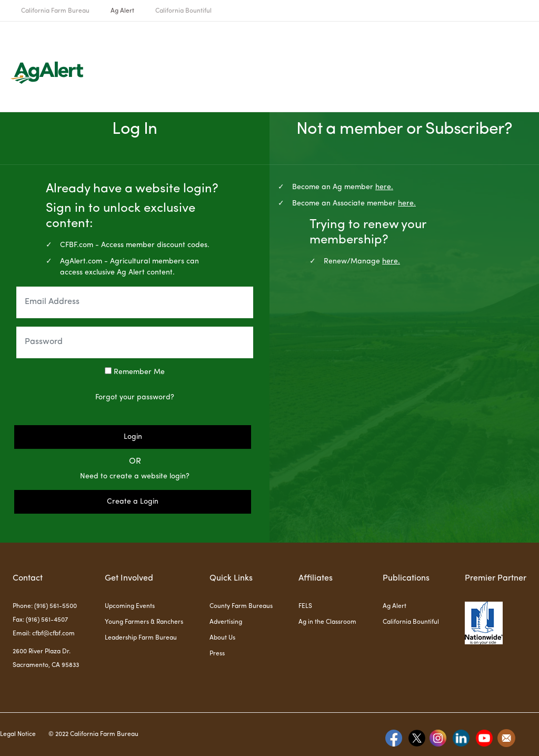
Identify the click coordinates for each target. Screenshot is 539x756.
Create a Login (133, 502)
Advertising (226, 622)
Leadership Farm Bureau (141, 638)
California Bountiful (183, 11)
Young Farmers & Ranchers (144, 622)
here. (384, 187)
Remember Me (135, 371)
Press (217, 654)
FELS (305, 606)
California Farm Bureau (55, 11)
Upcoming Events (130, 606)
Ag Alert (122, 11)
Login (133, 437)
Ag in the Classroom (327, 622)
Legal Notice (18, 734)
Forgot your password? (135, 397)
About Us (222, 638)
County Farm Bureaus (241, 606)
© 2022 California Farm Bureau (93, 734)
